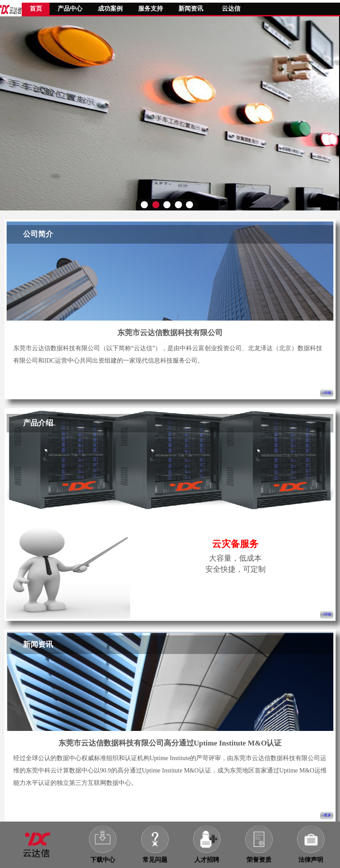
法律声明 (311, 860)
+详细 (327, 393)
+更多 (327, 815)
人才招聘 (207, 860)
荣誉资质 (259, 860)
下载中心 (103, 860)
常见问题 (155, 860)
